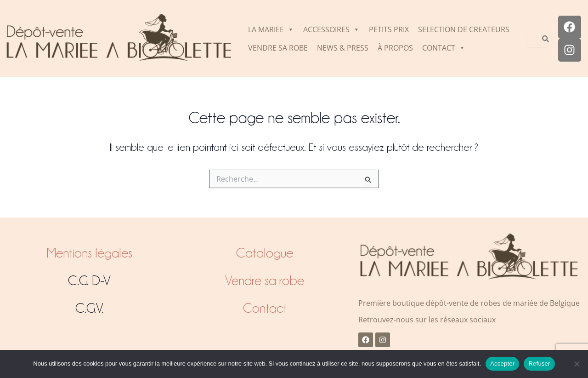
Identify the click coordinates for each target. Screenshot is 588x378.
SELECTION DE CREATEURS (464, 29)
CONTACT (444, 48)
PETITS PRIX (389, 29)
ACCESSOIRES (331, 29)
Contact (265, 308)
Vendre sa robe (265, 281)
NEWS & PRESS (343, 48)
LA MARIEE (271, 29)
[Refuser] (577, 364)
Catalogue (265, 253)
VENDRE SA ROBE (278, 48)
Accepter (502, 364)
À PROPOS (395, 48)
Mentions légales (89, 253)
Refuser (539, 364)
